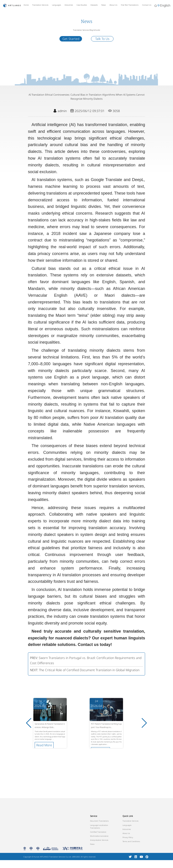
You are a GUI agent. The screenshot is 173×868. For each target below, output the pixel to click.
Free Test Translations (130, 5)
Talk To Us (102, 39)
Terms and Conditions (131, 841)
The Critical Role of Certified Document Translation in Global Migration (89, 670)
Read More (44, 745)
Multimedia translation (99, 836)
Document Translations (99, 821)
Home (26, 5)
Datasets (94, 5)
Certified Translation (98, 832)
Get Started (71, 39)
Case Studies (82, 5)
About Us (113, 5)
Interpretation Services (99, 840)
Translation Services (40, 5)
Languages (57, 5)
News (104, 5)
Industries (69, 5)
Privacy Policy (128, 837)
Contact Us (147, 5)
